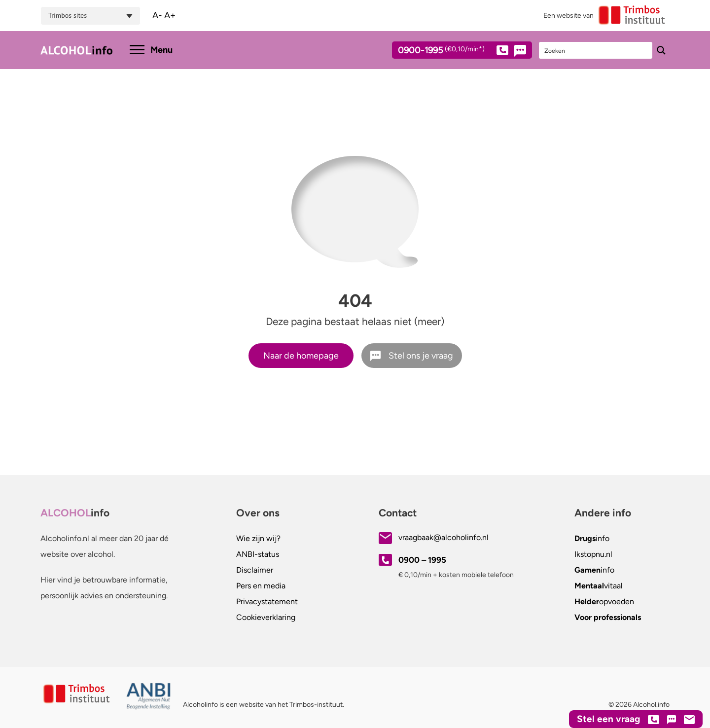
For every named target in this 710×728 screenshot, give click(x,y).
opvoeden (604, 601)
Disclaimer (255, 570)
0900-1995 (453, 52)
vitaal (599, 586)
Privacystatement (267, 601)
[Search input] (596, 50)
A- (157, 15)
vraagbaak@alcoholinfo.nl (444, 537)
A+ (170, 15)
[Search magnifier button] (661, 50)
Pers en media (261, 586)
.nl (593, 554)
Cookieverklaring (266, 617)
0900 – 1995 (422, 560)
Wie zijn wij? (258, 538)
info (592, 538)
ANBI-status (258, 554)
